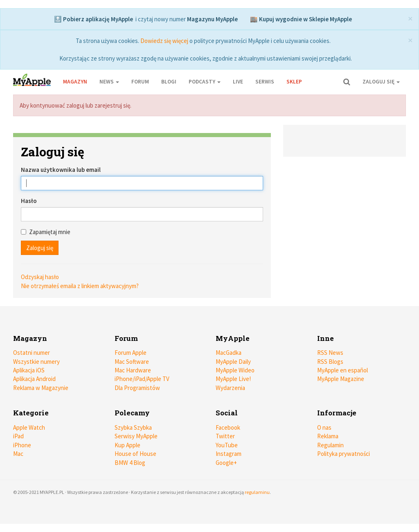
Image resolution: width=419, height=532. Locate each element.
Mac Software (132, 362)
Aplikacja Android (34, 379)
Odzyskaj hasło (40, 277)
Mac (18, 454)
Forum (140, 82)
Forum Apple (131, 353)
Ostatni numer (32, 353)
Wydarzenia (230, 388)
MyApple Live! (233, 379)
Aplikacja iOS (29, 370)
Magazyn (75, 82)
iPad (18, 436)
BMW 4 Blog (130, 463)
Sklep (294, 82)
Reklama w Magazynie (41, 388)
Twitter (225, 436)
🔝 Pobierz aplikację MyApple (93, 19)
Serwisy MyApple (136, 436)
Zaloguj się (381, 82)
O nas (324, 427)
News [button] (109, 82)
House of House (135, 454)
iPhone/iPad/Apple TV (142, 379)
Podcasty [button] (205, 82)
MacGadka (229, 353)
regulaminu (257, 492)
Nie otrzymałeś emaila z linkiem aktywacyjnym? (80, 286)
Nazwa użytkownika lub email (61, 170)
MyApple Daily (233, 362)
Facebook (228, 427)
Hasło (29, 201)
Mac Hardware (133, 370)
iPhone (22, 445)
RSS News (330, 353)
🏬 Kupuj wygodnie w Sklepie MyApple (301, 19)
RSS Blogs (330, 362)
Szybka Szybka (133, 427)
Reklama (328, 436)
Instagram (229, 454)
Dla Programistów (137, 388)
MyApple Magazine (341, 379)
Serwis (265, 82)
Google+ (226, 463)
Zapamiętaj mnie (46, 232)
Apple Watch (29, 427)
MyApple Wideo (235, 370)
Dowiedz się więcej (164, 41)
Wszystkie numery (36, 362)
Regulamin (330, 445)
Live (238, 82)
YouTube (227, 445)
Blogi (169, 82)
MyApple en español (342, 370)
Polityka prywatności (344, 454)
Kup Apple (127, 445)
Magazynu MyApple (212, 19)
